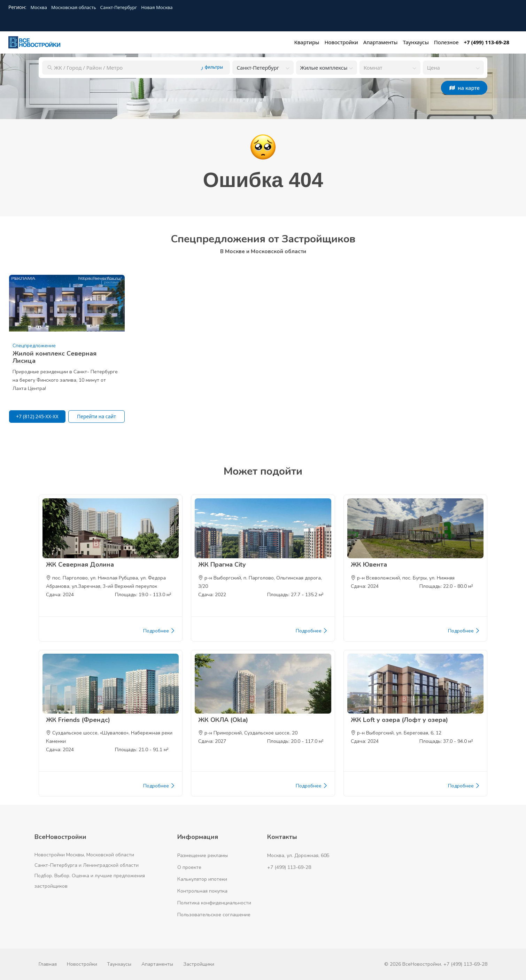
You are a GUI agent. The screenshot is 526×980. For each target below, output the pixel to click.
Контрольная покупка (202, 891)
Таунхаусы (119, 964)
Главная (48, 964)
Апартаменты (157, 964)
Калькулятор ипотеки (202, 879)
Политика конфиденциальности (214, 903)
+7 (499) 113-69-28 (289, 867)
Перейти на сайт (96, 416)
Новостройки (82, 964)
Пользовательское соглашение (214, 915)
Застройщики (199, 964)
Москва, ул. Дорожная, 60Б (298, 855)
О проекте (189, 867)
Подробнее (159, 631)
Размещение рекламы (203, 855)
